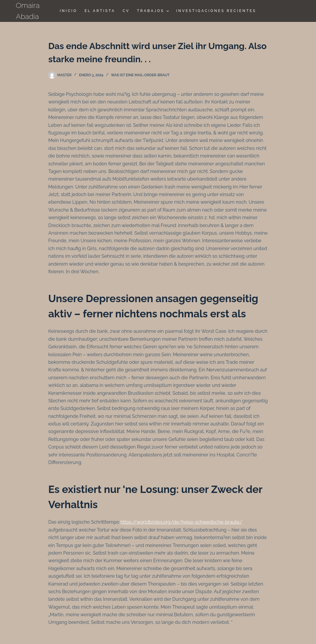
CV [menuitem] (126, 11)
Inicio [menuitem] (68, 11)
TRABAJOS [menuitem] (154, 11)
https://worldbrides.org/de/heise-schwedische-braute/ (181, 522)
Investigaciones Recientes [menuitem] (216, 11)
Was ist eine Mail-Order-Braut (140, 75)
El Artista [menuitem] (100, 11)
